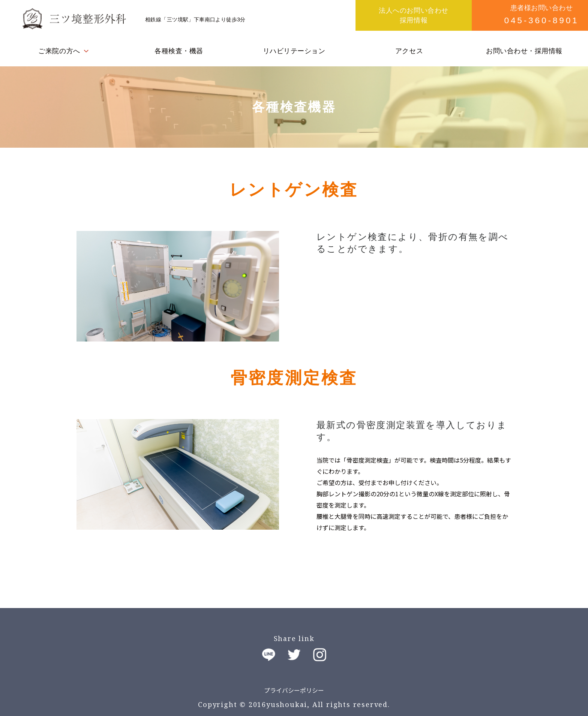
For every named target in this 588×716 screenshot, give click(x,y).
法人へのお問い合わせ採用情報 (413, 15)
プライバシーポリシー (294, 690)
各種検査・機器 (179, 51)
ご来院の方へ (59, 51)
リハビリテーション (294, 51)
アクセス (409, 51)
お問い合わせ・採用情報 (524, 51)
